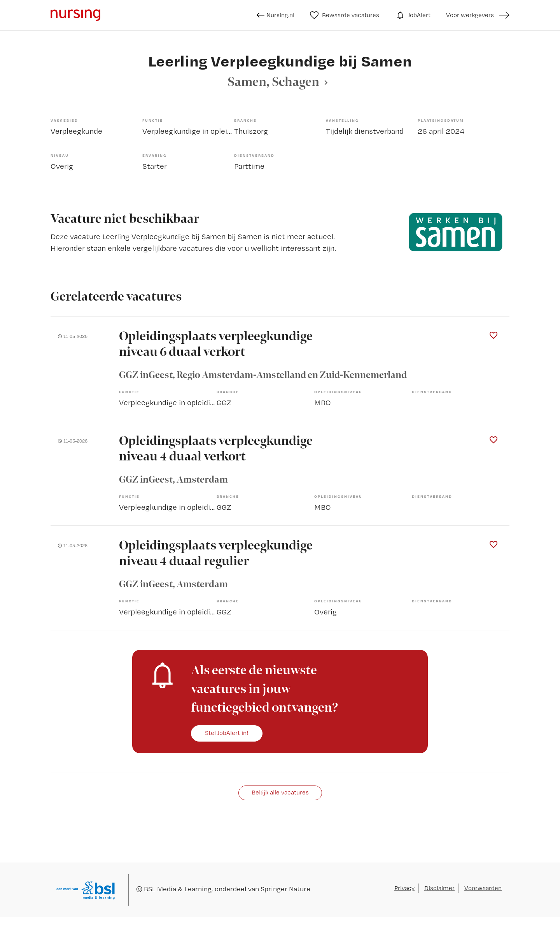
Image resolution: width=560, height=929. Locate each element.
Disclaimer (439, 888)
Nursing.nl (276, 15)
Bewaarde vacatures (345, 15)
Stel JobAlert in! (227, 733)
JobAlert (413, 15)
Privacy (404, 888)
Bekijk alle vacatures (280, 792)
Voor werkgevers (470, 15)
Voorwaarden (483, 888)
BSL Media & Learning (178, 889)
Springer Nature (285, 889)
